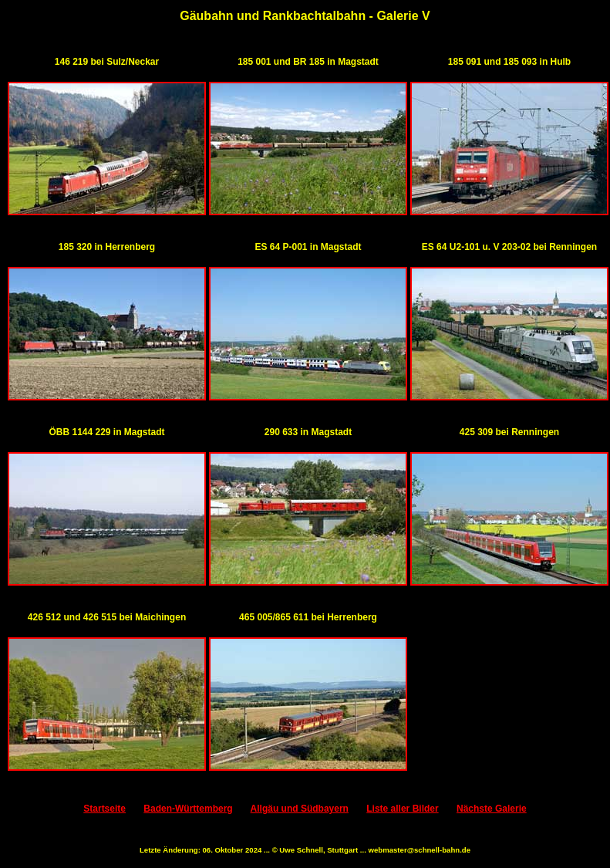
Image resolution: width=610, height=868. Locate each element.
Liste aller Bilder (402, 809)
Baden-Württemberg (188, 809)
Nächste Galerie (492, 809)
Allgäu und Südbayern (300, 809)
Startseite (104, 809)
